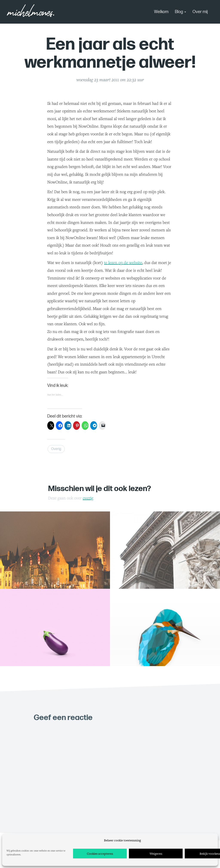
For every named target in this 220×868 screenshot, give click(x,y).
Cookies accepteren (100, 854)
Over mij (200, 12)
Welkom (161, 12)
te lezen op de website (123, 262)
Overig (56, 449)
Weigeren (156, 854)
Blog (180, 12)
